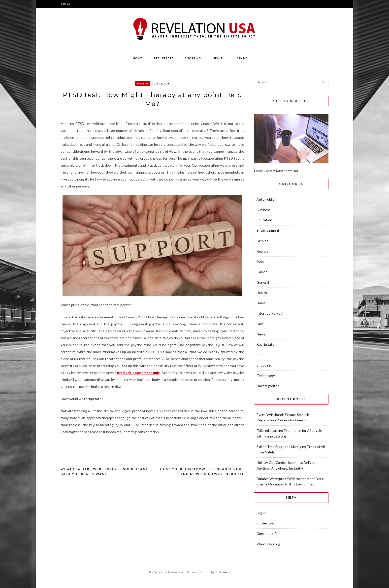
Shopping (193, 58)
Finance (262, 251)
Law (260, 324)
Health (219, 58)
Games (262, 272)
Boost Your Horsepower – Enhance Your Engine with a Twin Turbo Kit (201, 471)
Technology (266, 376)
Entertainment (268, 230)
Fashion (262, 241)
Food (260, 261)
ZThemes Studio (228, 572)
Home (138, 58)
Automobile (266, 199)
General (263, 282)
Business (264, 210)
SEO (260, 355)
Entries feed (266, 523)
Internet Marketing (272, 313)
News (261, 334)
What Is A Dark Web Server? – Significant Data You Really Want (104, 471)
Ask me (66, 4)
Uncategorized (268, 386)
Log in (261, 513)
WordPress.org (268, 544)
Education (264, 220)
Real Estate (164, 58)
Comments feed (269, 533)
